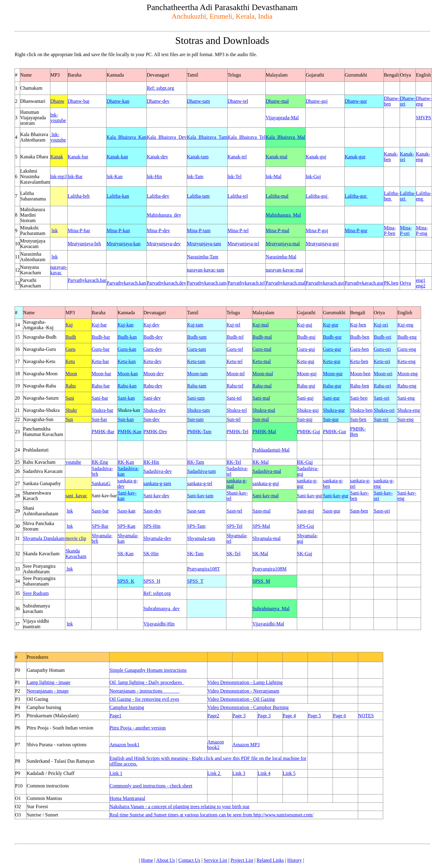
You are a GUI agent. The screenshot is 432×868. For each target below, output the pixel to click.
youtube (73, 462)
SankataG (101, 483)
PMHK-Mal (264, 432)
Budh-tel (235, 337)
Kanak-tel (237, 157)
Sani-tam (196, 398)
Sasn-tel (234, 511)
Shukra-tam (198, 410)
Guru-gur (332, 349)
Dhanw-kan (118, 101)
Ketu (70, 361)
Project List (242, 860)
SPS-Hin (152, 526)
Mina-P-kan (118, 231)
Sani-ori (382, 398)
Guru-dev (153, 349)
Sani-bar (100, 398)
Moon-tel (236, 374)
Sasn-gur (331, 511)
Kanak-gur (355, 157)
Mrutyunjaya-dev (164, 244)
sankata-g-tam (157, 483)
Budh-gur (332, 337)
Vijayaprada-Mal (282, 118)
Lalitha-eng (424, 196)
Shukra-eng (409, 410)
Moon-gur (333, 374)
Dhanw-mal (277, 101)
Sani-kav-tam (200, 496)
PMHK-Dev (155, 432)
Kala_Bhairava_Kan (126, 137)
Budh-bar (101, 337)
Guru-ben (360, 349)
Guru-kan (127, 349)
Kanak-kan (117, 157)
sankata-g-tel (200, 483)
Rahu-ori (382, 386)
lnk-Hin (154, 176)
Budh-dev (153, 337)
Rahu (70, 386)
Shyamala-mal (266, 538)
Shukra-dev (155, 410)
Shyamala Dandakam (44, 538)
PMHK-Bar (103, 432)
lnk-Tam (195, 176)
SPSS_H (152, 581)
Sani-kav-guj (310, 496)
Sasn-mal (261, 511)
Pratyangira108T (203, 569)
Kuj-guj (305, 325)
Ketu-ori (382, 361)
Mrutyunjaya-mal (283, 244)
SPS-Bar (100, 526)
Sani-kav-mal (265, 496)
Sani (70, 398)
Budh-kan (127, 337)
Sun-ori (381, 419)
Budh (71, 337)
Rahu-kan (127, 386)
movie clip (76, 538)
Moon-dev (154, 374)
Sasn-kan (126, 511)
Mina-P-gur (356, 231)
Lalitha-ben (392, 196)
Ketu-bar (100, 361)
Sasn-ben (359, 511)
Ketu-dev (153, 361)
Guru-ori (382, 349)
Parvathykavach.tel (246, 283)
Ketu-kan (127, 361)
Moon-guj (307, 374)
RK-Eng (100, 462)
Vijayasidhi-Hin (159, 624)
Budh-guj (306, 337)
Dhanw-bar (79, 101)
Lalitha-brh (79, 196)
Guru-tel (235, 349)
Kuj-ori (381, 325)
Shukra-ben (362, 410)
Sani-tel (234, 398)
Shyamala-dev (157, 538)
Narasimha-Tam (203, 257)
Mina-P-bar (79, 231)
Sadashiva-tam (201, 471)
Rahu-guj (306, 386)
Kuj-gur (331, 325)
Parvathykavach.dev (166, 283)
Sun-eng (405, 419)
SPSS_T (195, 581)
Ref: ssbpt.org (160, 88)
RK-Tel (234, 462)
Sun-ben (358, 419)
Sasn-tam (196, 511)
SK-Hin (151, 554)
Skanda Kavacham (76, 554)
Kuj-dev (151, 325)
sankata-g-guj (266, 483)
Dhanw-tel (238, 101)
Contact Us (189, 860)
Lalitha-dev (158, 196)
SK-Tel (233, 554)
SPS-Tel (234, 526)
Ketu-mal (261, 361)
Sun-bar (99, 419)
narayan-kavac (59, 270)
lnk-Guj (313, 176)
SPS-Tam (196, 526)
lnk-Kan (114, 176)
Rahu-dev (153, 386)
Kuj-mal (260, 325)
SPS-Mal (261, 526)
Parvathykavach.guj (325, 283)
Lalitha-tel (238, 196)
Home (147, 860)
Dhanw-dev (158, 101)
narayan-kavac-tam (206, 270)
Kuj (69, 325)
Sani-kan (126, 398)
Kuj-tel (233, 325)
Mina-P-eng (422, 231)
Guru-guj (306, 349)
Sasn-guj (306, 511)
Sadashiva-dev (158, 471)
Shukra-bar (102, 410)
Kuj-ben (358, 325)
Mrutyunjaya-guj (322, 244)
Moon (71, 374)
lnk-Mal (274, 176)
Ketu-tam (196, 361)
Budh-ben (360, 337)
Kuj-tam (195, 325)
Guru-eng (407, 349)
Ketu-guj (306, 361)
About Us (166, 860)
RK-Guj (305, 462)
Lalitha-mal (277, 196)
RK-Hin (151, 462)
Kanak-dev (157, 157)
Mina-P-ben (390, 231)
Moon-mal (263, 374)
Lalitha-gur (356, 196)
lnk (55, 231)
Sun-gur (331, 419)
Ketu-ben (359, 361)
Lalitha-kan (118, 196)
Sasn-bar (100, 511)
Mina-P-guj (317, 231)
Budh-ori (383, 337)
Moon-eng (407, 374)
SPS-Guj (306, 526)
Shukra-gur (334, 410)
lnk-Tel (235, 176)
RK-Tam (196, 462)
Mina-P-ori (406, 231)
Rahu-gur (332, 386)
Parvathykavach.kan (126, 283)
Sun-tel (233, 419)
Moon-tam (197, 374)
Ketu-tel (234, 361)
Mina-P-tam (199, 231)
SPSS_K (126, 581)
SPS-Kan (126, 526)
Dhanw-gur (356, 101)
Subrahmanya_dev (162, 609)
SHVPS (423, 118)
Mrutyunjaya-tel (243, 244)
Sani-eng (406, 398)
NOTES (366, 716)
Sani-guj (305, 398)
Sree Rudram (36, 593)
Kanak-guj (316, 157)
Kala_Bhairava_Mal (286, 137)
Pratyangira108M (269, 569)
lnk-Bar (75, 176)
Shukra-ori (384, 410)
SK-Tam (195, 554)
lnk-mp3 (59, 176)
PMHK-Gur (334, 432)
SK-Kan (125, 554)
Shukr (71, 410)
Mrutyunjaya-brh (84, 244)
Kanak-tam (198, 157)
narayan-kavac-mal (284, 270)
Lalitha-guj (317, 196)
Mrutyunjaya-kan (123, 244)
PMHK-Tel (237, 432)
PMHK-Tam (199, 432)
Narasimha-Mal (281, 257)
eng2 (421, 286)
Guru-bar (101, 349)
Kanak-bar (78, 157)
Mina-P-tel (238, 231)
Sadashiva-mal (267, 471)
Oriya (405, 283)
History (295, 860)
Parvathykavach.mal (286, 283)
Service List (216, 860)
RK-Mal (260, 462)
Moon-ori (383, 374)
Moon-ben (360, 374)
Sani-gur (331, 398)
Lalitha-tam (198, 196)
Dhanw (57, 101)
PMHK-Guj (309, 432)
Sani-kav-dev (156, 496)
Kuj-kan (125, 325)
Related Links (270, 860)
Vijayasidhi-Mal (268, 624)
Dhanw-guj (317, 101)
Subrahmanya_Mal (271, 609)
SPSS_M (261, 581)
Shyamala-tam (201, 538)
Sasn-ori (382, 511)
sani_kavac (76, 496)
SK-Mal (260, 554)
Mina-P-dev (158, 231)
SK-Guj (305, 554)
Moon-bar (101, 374)
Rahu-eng (407, 386)
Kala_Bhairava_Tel (247, 137)
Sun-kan (126, 419)
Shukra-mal (264, 410)
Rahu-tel (235, 386)
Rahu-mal (262, 386)
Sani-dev (152, 398)
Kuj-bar (99, 325)
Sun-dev (151, 419)
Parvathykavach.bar (87, 280)
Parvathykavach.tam (207, 283)
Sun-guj (305, 419)
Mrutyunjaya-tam (204, 244)
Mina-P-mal (277, 231)
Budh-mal (262, 337)
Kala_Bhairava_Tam (207, 137)
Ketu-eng (406, 361)
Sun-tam (195, 419)
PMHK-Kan (129, 432)
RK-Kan (126, 462)
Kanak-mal (277, 157)
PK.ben (391, 283)
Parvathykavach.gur (364, 283)
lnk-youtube (58, 118)
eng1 (421, 280)
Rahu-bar (101, 386)
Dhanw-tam (199, 101)
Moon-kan (128, 374)
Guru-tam (196, 349)
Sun (69, 419)
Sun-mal (261, 419)
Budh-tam (197, 337)
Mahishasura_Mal (283, 215)
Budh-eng (407, 337)
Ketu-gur (332, 361)
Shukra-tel (237, 410)
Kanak (57, 157)
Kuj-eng (405, 325)
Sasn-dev (152, 511)
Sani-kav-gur (336, 496)
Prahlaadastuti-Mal (271, 450)
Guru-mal (262, 349)
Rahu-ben (360, 386)
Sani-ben (359, 398)
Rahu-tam (197, 386)
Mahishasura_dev (164, 215)
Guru (70, 349)
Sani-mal (261, 398)
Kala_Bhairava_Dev (167, 137)
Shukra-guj (308, 410)
